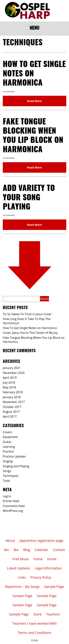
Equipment (10, 437)
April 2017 (10, 416)
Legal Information (48, 568)
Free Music (21, 559)
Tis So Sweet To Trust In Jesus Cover (27, 314)
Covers (7, 432)
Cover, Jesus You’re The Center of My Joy (30, 333)
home (38, 559)
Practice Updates (14, 456)
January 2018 (12, 397)
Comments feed (14, 506)
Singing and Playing (16, 466)
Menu (34, 28)
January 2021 (12, 368)
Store (37, 614)
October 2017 (12, 407)
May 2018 (9, 387)
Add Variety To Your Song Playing (29, 198)
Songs (7, 471)
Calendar (41, 550)
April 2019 (10, 378)
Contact (59, 550)
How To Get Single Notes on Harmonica (30, 328)
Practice (8, 451)
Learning (9, 447)
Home (52, 559)
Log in (7, 496)
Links (22, 577)
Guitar (7, 442)
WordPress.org (13, 511)
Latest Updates (19, 568)
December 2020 (14, 373)
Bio (7, 550)
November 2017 (14, 402)
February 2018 (13, 392)
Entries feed (11, 501)
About (10, 541)
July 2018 (9, 383)
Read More (34, 101)
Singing (8, 461)
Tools (6, 481)
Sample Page (54, 587)
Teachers (53, 614)
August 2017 (11, 412)
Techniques (11, 476)
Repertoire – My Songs (22, 587)
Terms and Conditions (34, 633)
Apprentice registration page (41, 541)
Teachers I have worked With (34, 623)
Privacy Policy (41, 577)
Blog (27, 550)
